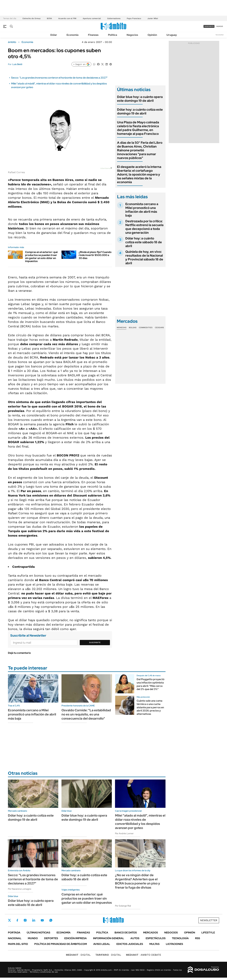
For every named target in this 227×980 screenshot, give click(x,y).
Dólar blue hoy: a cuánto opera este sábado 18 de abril (31, 903)
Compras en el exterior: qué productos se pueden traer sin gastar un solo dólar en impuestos (41, 257)
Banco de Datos (126, 933)
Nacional (15, 938)
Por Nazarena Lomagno (20, 889)
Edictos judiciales (130, 944)
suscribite (209, 26)
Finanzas (93, 35)
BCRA (49, 18)
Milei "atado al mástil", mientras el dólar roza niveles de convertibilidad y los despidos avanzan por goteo (140, 822)
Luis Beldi (17, 64)
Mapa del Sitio (18, 944)
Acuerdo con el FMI (67, 18)
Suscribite (95, 642)
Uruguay (172, 35)
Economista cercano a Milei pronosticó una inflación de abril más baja (142, 210)
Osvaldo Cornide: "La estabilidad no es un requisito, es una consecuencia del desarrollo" (86, 714)
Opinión (152, 35)
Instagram (25, 920)
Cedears (159, 328)
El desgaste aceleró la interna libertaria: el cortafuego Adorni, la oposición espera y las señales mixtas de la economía (139, 174)
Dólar (54, 35)
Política (113, 35)
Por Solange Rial (123, 906)
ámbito (12, 42)
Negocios (132, 35)
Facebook (17, 920)
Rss (198, 938)
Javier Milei (153, 18)
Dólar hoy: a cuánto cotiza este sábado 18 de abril (144, 242)
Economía (73, 35)
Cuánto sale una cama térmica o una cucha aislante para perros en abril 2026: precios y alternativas (150, 707)
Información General (109, 938)
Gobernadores (114, 18)
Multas (154, 944)
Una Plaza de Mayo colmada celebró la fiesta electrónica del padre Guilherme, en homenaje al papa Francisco (138, 128)
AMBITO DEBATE (144, 955)
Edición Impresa (76, 938)
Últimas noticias (38, 933)
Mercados (151, 933)
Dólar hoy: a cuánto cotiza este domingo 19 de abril (140, 111)
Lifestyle (208, 933)
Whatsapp (51, 920)
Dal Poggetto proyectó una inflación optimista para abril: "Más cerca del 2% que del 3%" (151, 684)
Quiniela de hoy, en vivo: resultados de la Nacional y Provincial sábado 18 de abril (144, 257)
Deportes (51, 938)
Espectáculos (156, 938)
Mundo (33, 938)
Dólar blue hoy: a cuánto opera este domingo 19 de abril (140, 99)
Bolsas (133, 328)
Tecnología (180, 938)
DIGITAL (78, 955)
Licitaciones (174, 944)
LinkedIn (34, 920)
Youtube (42, 920)
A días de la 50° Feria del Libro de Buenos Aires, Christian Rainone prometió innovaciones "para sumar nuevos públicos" (140, 150)
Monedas (122, 328)
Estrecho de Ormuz (32, 18)
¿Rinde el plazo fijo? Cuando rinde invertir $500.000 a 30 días (95, 255)
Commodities (146, 328)
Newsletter (220, 35)
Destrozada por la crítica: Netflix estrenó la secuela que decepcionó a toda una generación (144, 227)
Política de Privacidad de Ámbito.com (61, 944)
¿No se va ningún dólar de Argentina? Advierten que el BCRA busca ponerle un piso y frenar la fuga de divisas (138, 881)
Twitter (10, 920)
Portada (14, 933)
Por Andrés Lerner (124, 833)
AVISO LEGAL (102, 944)
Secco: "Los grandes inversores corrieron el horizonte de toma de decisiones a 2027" (59, 78)
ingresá (220, 26)
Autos (135, 938)
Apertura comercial (92, 18)
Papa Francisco (134, 18)
